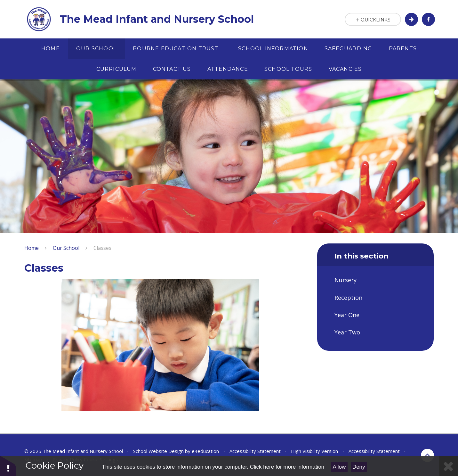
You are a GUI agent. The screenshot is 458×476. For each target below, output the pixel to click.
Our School (66, 248)
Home (32, 248)
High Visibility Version (314, 451)
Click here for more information (287, 467)
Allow (339, 467)
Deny (359, 467)
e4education (205, 451)
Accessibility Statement (255, 451)
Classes (102, 248)
